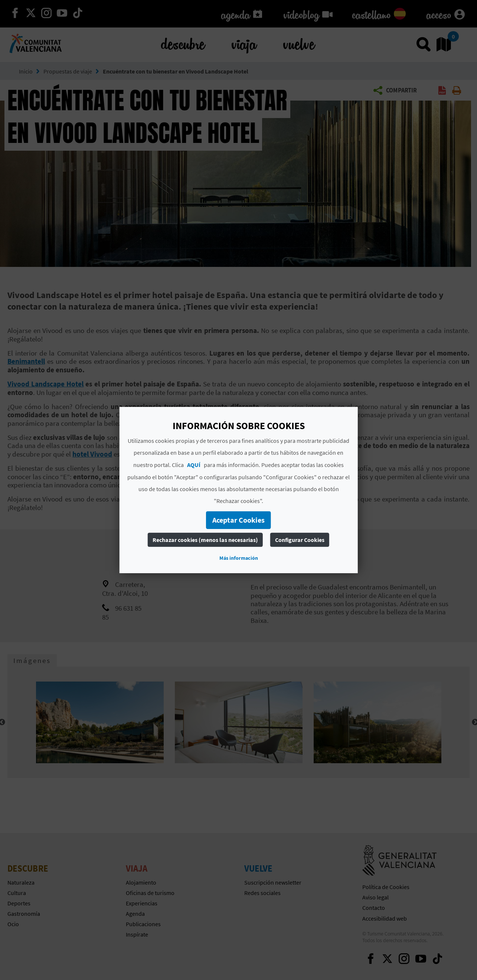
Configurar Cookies (300, 540)
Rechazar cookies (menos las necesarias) (205, 540)
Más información (239, 558)
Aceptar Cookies (238, 520)
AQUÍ (194, 465)
